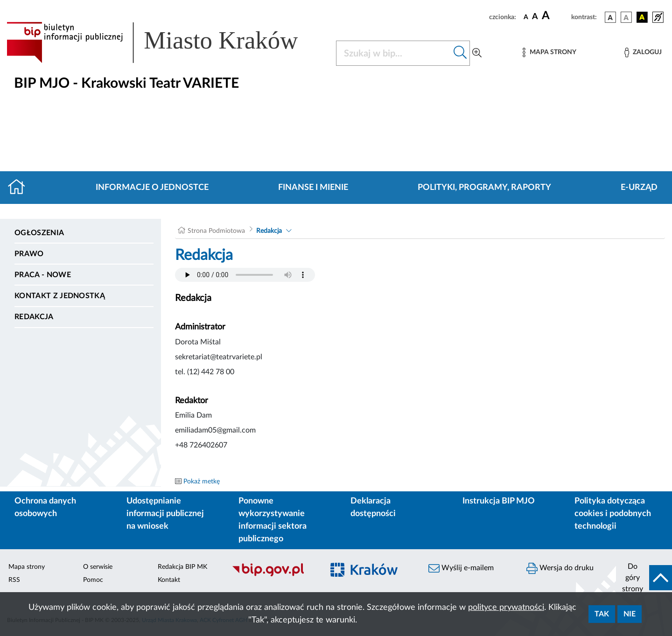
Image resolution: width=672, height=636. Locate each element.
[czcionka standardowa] (526, 17)
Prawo (29, 254)
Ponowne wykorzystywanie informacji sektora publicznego (273, 520)
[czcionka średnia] (535, 17)
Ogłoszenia (39, 233)
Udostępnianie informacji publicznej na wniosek (165, 514)
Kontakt (169, 580)
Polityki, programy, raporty (484, 188)
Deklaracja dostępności (373, 507)
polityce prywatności (506, 608)
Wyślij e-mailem (461, 568)
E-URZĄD (639, 188)
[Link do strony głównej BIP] (166, 42)
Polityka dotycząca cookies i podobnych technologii (613, 514)
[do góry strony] (644, 578)
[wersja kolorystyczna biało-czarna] (626, 17)
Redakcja (34, 317)
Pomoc (93, 580)
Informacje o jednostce (152, 188)
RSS (14, 580)
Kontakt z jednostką (60, 296)
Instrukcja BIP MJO (499, 501)
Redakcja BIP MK (182, 567)
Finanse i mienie (313, 188)
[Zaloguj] (643, 52)
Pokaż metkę (202, 482)
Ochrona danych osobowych (45, 507)
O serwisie (98, 567)
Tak (602, 614)
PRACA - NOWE (43, 275)
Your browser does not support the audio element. (245, 275)
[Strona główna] (20, 188)
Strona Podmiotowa (216, 231)
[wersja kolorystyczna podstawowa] (610, 17)
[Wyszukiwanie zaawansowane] (477, 53)
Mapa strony (27, 567)
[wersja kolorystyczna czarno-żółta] (642, 17)
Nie (630, 614)
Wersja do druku (560, 568)
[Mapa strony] (549, 52)
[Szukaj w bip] (460, 53)
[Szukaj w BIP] (394, 53)
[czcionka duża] (555, 16)
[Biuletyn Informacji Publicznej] (273, 575)
